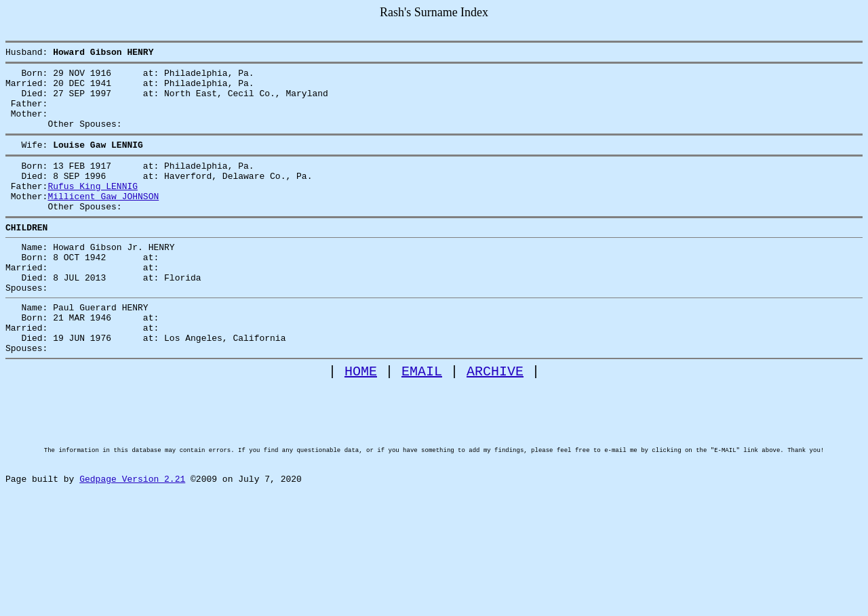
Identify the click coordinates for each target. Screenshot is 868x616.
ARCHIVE (495, 422)
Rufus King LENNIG (93, 208)
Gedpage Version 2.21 (132, 552)
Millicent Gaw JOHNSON (103, 220)
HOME (361, 422)
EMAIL (422, 422)
